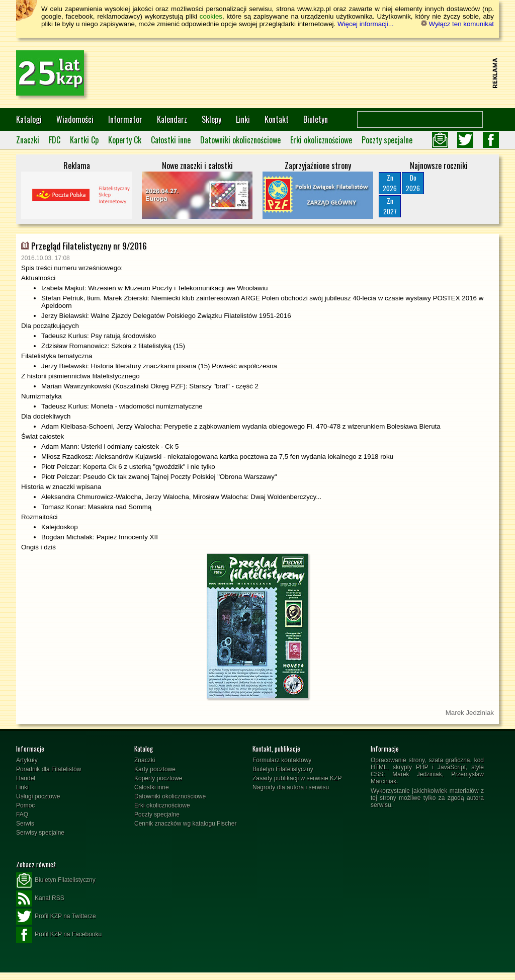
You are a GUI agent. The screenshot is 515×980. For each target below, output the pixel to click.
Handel (26, 778)
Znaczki (28, 140)
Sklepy (211, 119)
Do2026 (413, 183)
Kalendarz (172, 119)
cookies (211, 16)
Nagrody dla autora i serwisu (291, 787)
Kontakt (277, 119)
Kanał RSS (40, 899)
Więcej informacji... (366, 24)
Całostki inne (171, 140)
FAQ (22, 814)
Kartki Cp (84, 140)
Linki (243, 119)
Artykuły (27, 760)
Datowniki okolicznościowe (240, 140)
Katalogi (29, 119)
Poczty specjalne (387, 140)
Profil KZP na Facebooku (59, 935)
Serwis (25, 824)
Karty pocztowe (155, 769)
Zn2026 (390, 183)
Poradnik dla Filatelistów (49, 769)
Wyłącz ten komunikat (457, 24)
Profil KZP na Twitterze (56, 917)
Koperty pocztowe (158, 778)
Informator (125, 119)
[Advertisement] (306, 73)
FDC (55, 140)
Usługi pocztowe (38, 796)
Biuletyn (316, 119)
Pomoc (25, 805)
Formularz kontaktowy (282, 760)
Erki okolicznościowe (321, 140)
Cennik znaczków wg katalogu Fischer (185, 824)
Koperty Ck (125, 140)
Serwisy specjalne (40, 833)
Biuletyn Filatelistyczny (283, 769)
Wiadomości (75, 119)
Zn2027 (390, 206)
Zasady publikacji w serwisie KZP (297, 778)
